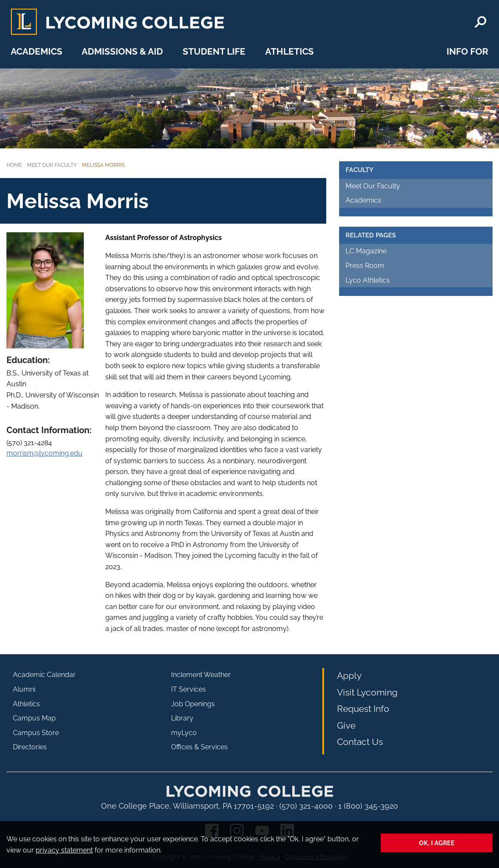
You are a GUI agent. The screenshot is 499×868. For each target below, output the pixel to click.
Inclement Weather (201, 675)
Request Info (363, 709)
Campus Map (34, 718)
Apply (349, 676)
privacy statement (64, 850)
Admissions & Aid (122, 51)
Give (346, 725)
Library (182, 718)
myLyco (184, 733)
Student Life (214, 51)
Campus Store (36, 733)
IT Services (188, 689)
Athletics (289, 51)
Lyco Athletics (368, 280)
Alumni (24, 689)
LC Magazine (366, 251)
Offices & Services (199, 747)
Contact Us (360, 742)
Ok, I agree (437, 843)
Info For (467, 51)
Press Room (365, 266)
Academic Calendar (44, 675)
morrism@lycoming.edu (44, 453)
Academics (37, 51)
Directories (30, 747)
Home (14, 165)
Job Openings (193, 704)
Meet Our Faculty (52, 165)
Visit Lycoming (367, 692)
